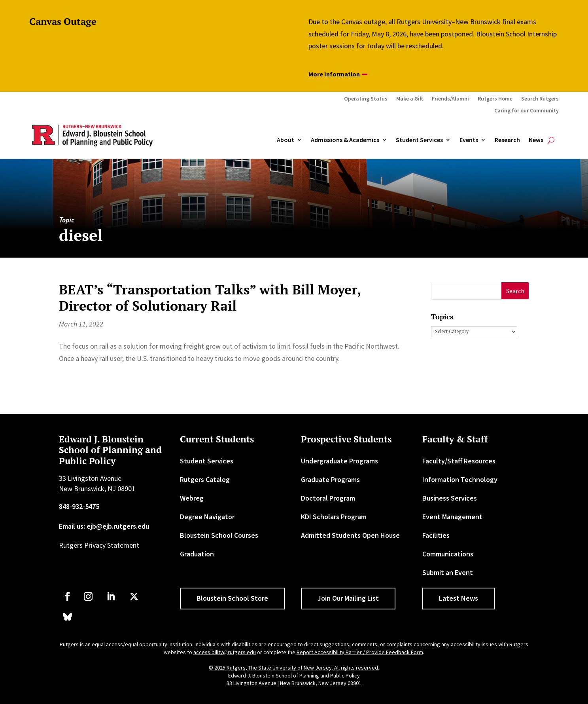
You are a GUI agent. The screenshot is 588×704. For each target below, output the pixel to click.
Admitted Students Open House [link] (350, 535)
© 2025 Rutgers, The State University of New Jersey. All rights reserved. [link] (294, 668)
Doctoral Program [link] (328, 498)
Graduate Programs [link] (330, 479)
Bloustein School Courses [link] (219, 535)
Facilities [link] (436, 535)
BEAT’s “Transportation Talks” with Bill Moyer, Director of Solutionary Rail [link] (210, 298)
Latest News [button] (458, 598)
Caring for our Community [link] (527, 111)
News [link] (536, 140)
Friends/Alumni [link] (450, 99)
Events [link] (469, 140)
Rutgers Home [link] (495, 99)
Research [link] (507, 140)
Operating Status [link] (366, 99)
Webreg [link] (192, 498)
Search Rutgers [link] (540, 99)
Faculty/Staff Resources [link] (459, 461)
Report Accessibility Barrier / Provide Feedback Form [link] (360, 652)
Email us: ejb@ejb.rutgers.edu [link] (104, 526)
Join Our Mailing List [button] (348, 598)
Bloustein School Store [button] (232, 598)
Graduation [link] (197, 554)
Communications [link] (448, 554)
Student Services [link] (419, 140)
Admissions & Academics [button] (345, 140)
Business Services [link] (450, 498)
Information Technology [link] (460, 479)
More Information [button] (334, 74)
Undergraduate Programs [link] (339, 461)
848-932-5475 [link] (79, 506)
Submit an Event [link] (448, 572)
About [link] (285, 140)
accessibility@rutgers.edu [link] (225, 652)
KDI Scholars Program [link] (334, 517)
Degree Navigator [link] (207, 517)
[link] (68, 596)
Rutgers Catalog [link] (205, 479)
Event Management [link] (452, 517)
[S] (466, 291)
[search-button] (551, 140)
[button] (515, 291)
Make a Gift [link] (410, 99)
